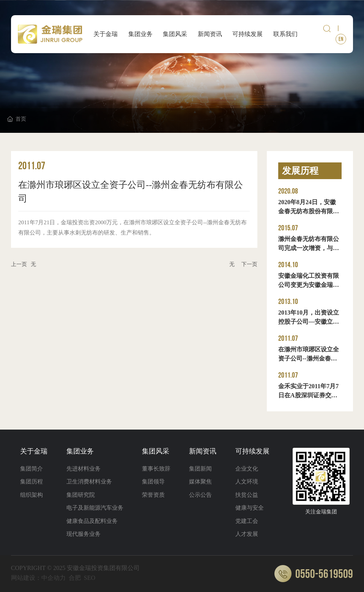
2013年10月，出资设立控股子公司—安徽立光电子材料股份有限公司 (309, 322)
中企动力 (54, 578)
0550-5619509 (314, 574)
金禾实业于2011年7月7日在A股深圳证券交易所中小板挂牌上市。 (308, 395)
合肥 (75, 578)
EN (341, 39)
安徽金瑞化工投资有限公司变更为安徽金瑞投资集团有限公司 (309, 285)
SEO (90, 578)
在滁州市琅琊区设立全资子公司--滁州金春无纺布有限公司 (309, 358)
